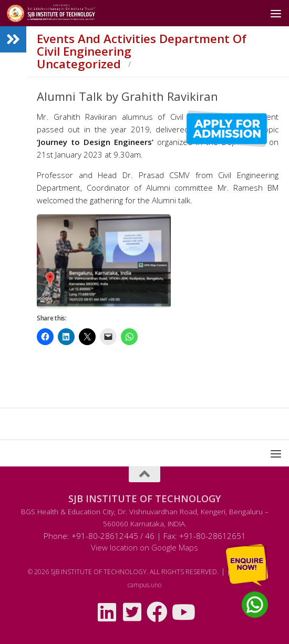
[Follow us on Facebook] (157, 612)
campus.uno (145, 585)
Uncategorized (79, 64)
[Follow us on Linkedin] (107, 612)
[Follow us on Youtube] (182, 612)
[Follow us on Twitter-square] (132, 612)
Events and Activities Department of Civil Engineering (142, 45)
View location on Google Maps (145, 547)
